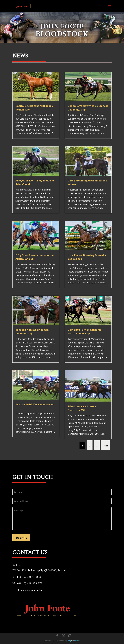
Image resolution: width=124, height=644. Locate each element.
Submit (21, 538)
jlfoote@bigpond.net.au (30, 589)
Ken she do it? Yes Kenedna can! (35, 404)
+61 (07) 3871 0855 (29, 576)
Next (106, 445)
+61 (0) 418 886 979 (30, 583)
